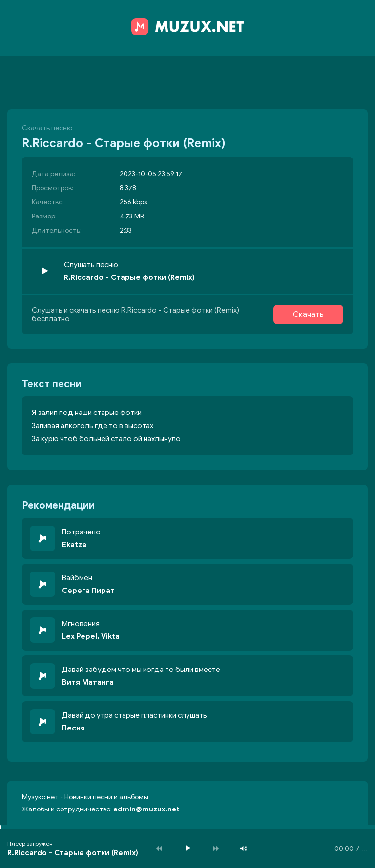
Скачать (308, 315)
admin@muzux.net (146, 809)
